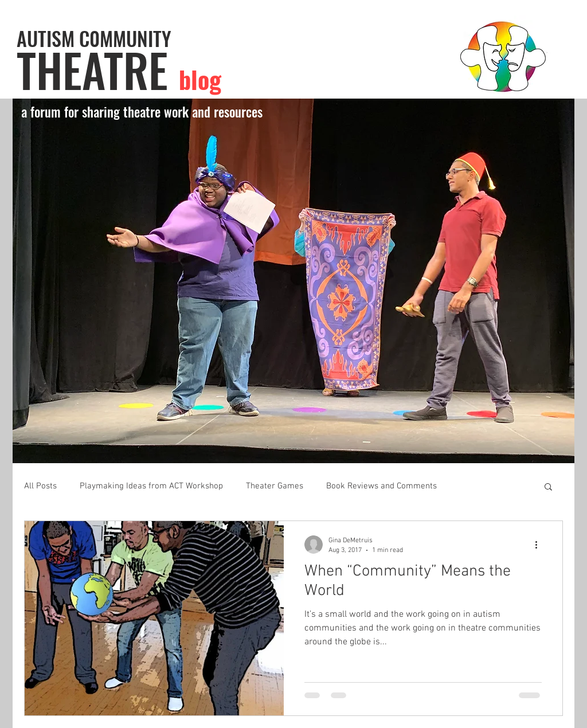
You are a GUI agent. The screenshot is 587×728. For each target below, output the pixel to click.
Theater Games (275, 486)
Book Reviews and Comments (381, 486)
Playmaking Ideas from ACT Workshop (151, 486)
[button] (293, 281)
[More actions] (540, 545)
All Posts (40, 486)
